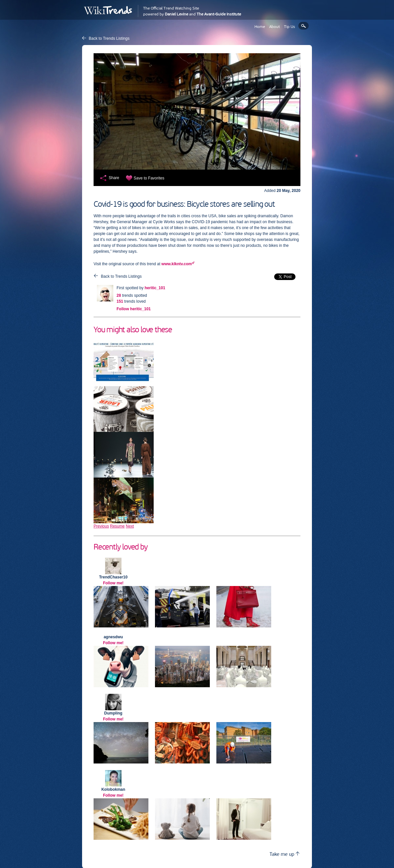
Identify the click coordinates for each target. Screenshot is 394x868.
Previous (101, 526)
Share (114, 178)
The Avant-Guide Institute (219, 14)
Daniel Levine (176, 14)
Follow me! (113, 583)
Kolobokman (113, 789)
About (274, 27)
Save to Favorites (149, 178)
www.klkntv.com (177, 264)
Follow (134, 309)
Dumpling (113, 713)
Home (260, 27)
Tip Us (290, 27)
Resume (117, 526)
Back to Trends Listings (109, 38)
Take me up (285, 854)
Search (304, 26)
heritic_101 (155, 288)
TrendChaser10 (113, 577)
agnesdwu (113, 637)
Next (130, 526)
